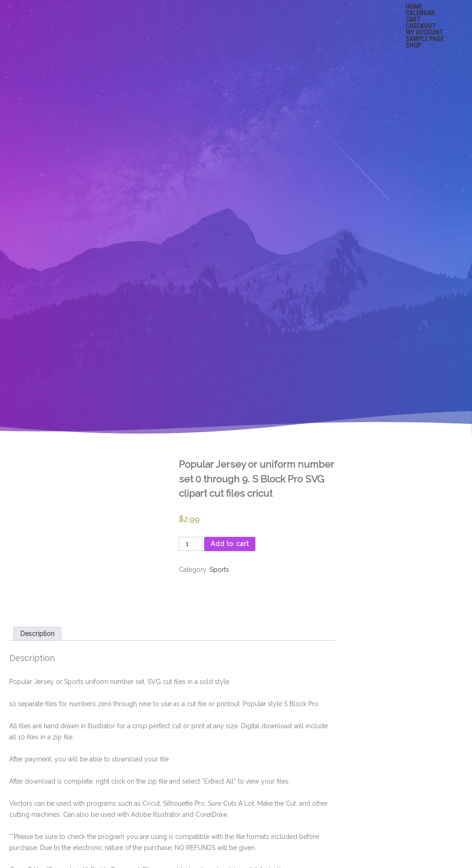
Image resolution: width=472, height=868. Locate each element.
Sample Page (425, 39)
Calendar (420, 13)
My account (425, 32)
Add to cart (230, 544)
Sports (219, 570)
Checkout (421, 26)
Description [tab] (37, 634)
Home (414, 6)
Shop (413, 45)
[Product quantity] (191, 544)
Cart (413, 19)
